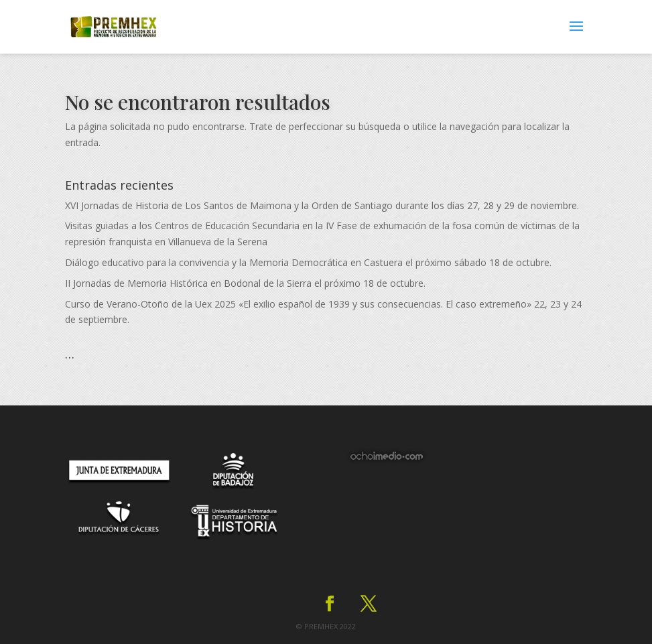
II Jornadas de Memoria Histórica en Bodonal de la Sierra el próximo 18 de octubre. (245, 283)
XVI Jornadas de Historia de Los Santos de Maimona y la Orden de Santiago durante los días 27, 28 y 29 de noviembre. (322, 205)
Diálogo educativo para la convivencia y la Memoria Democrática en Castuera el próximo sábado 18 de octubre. (308, 262)
